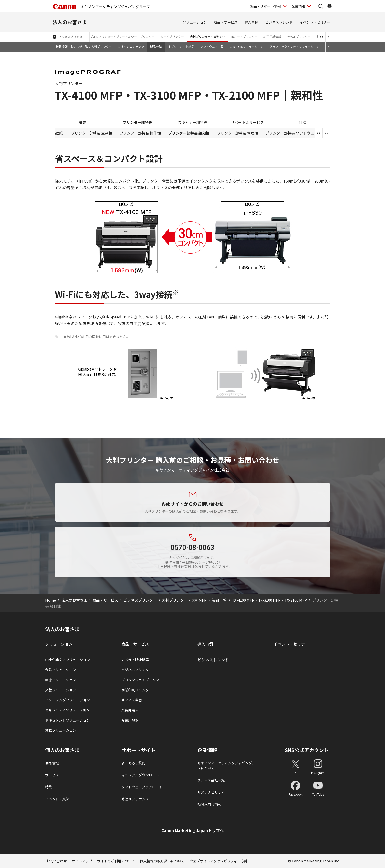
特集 (49, 787)
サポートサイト (138, 750)
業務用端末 (130, 710)
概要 (82, 122)
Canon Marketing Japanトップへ (192, 830)
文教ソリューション (61, 690)
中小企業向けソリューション (68, 660)
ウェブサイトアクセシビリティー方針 (219, 861)
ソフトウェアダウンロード (142, 787)
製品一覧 (156, 47)
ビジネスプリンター (72, 37)
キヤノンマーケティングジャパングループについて (228, 765)
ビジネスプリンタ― (137, 670)
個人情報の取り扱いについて (162, 861)
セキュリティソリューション (67, 710)
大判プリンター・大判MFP (208, 36)
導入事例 (251, 22)
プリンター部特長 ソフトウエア (292, 133)
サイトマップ (82, 861)
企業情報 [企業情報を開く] (298, 6)
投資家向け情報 (209, 804)
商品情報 (52, 763)
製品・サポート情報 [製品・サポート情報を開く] (265, 6)
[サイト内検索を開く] (321, 6)
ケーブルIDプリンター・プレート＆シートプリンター (119, 36)
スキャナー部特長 (192, 122)
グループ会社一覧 (211, 780)
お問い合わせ (56, 861)
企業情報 (207, 750)
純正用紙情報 (272, 36)
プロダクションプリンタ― (142, 680)
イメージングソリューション (68, 700)
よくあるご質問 (133, 763)
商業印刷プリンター (137, 690)
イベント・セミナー (315, 22)
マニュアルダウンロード (140, 775)
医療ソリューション (61, 680)
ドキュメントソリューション (68, 720)
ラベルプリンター (299, 36)
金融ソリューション (61, 670)
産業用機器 (130, 720)
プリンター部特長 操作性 (140, 133)
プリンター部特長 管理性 (237, 133)
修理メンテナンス (135, 799)
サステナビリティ (211, 792)
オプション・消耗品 (181, 47)
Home (51, 600)
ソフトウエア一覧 (212, 47)
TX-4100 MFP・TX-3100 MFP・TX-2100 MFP (269, 600)
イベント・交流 (57, 799)
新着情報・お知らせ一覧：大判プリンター (84, 47)
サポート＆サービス (247, 122)
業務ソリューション (61, 730)
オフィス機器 (132, 700)
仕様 (302, 122)
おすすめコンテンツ (131, 47)
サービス (52, 775)
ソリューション (195, 22)
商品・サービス (226, 22)
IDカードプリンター (244, 36)
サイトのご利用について (116, 861)
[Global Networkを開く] (330, 6)
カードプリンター (172, 36)
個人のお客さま (62, 750)
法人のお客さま (70, 22)
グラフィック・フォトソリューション (294, 47)
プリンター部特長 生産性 (92, 133)
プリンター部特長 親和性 (189, 133)
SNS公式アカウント (307, 750)
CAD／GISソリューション (247, 47)
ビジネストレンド (279, 22)
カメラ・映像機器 (135, 660)
